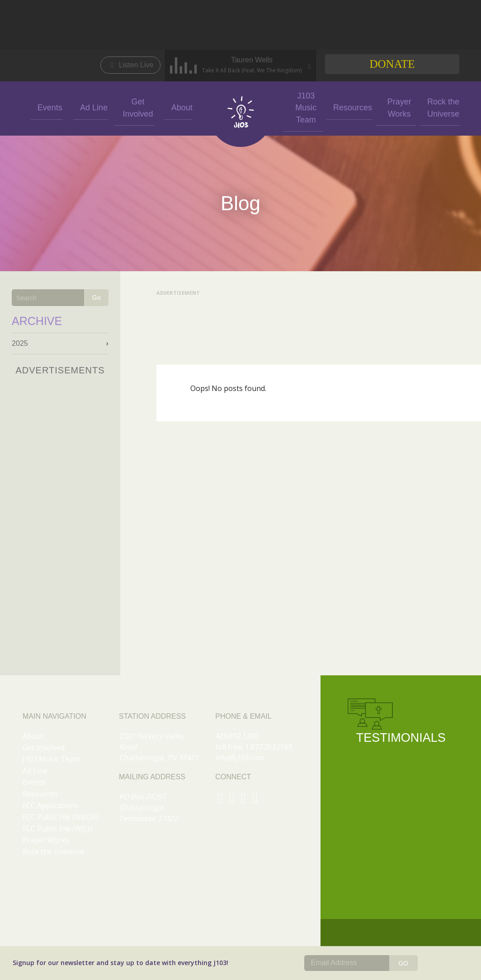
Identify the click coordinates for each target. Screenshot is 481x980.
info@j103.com (240, 758)
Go (97, 297)
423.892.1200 (237, 736)
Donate (392, 64)
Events (46, 107)
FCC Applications (51, 806)
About (179, 107)
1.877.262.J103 (269, 747)
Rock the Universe (435, 107)
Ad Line (90, 107)
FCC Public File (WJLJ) (57, 829)
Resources (346, 107)
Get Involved (135, 107)
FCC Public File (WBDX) (60, 817)
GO (403, 963)
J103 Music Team (303, 107)
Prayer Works (390, 107)
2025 (20, 343)
